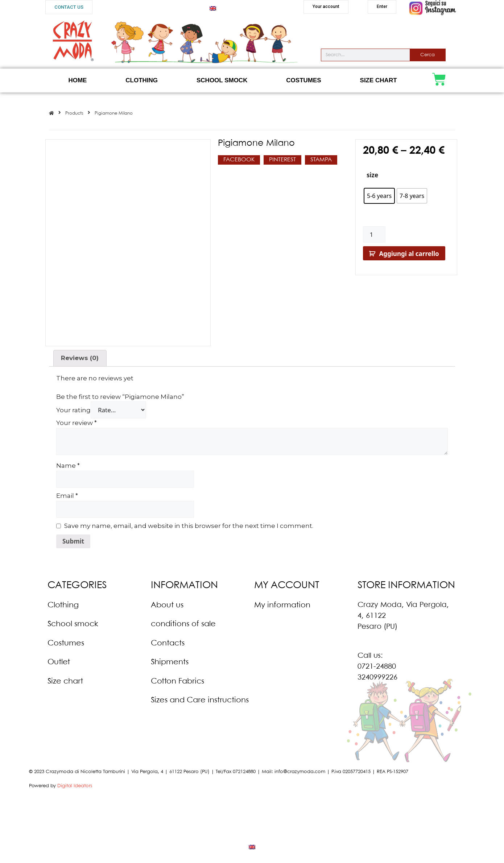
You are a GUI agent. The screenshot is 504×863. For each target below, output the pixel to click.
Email (67, 494)
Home (77, 80)
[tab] (80, 356)
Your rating (73, 408)
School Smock (222, 80)
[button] (69, 7)
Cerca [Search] (427, 55)
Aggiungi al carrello (409, 254)
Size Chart (379, 80)
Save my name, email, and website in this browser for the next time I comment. (189, 524)
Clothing (142, 80)
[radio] (379, 196)
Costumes (303, 80)
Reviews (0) (80, 356)
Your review (77, 421)
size (372, 175)
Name (68, 463)
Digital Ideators (75, 784)
